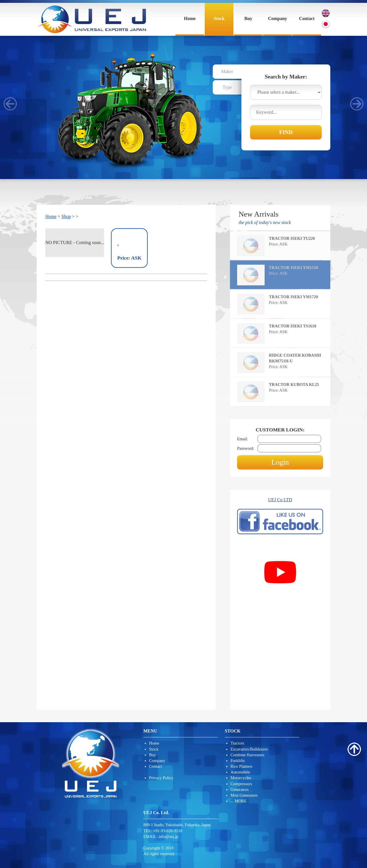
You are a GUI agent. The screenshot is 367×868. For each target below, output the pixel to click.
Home (190, 18)
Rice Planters (241, 766)
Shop (66, 216)
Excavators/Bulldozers (249, 749)
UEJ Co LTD (280, 500)
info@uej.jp (168, 836)
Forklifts (238, 761)
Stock (219, 18)
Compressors (241, 784)
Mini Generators (244, 795)
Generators (240, 790)
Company (278, 18)
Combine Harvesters (247, 755)
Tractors (237, 743)
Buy (248, 18)
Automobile (240, 772)
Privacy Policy (161, 778)
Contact (307, 18)
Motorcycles (241, 778)
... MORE (239, 801)
